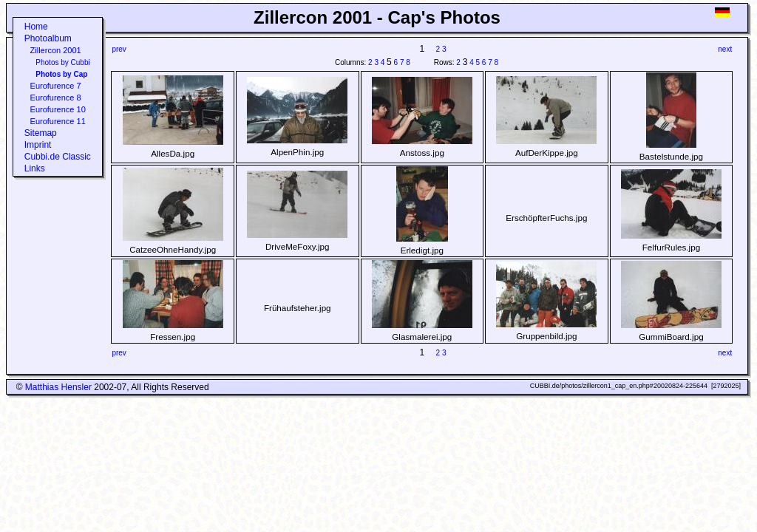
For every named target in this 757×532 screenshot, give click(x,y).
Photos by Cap (61, 74)
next (725, 49)
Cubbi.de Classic (58, 157)
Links (35, 168)
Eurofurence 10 (58, 109)
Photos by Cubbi (62, 62)
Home (36, 27)
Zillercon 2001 (56, 50)
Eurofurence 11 (58, 121)
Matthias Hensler (58, 387)
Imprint (38, 145)
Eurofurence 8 (56, 98)
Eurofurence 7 (56, 86)
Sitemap (41, 133)
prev (119, 49)
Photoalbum (48, 38)
